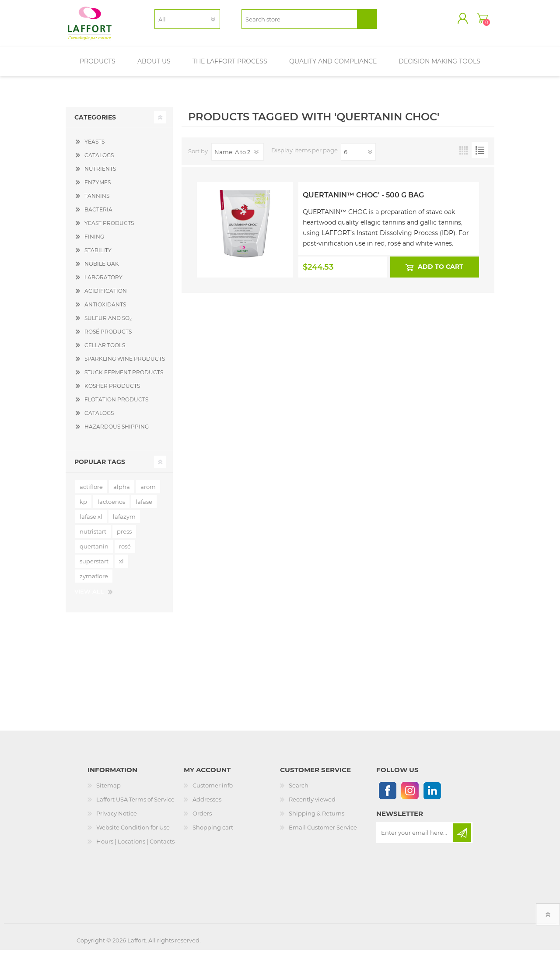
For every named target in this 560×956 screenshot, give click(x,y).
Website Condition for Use (133, 833)
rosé (125, 552)
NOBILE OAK (102, 270)
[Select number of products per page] (358, 158)
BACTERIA (98, 216)
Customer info (213, 791)
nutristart (93, 538)
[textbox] (299, 22)
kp (83, 508)
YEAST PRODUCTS (109, 229)
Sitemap (108, 791)
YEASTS (94, 148)
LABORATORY (103, 283)
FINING (94, 243)
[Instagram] (410, 796)
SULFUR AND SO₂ (108, 324)
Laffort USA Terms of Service (135, 805)
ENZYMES (98, 188)
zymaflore (94, 582)
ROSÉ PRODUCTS (108, 338)
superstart (94, 567)
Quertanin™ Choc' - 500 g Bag (363, 201)
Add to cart (441, 273)
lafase (144, 508)
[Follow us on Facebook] (387, 796)
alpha (122, 493)
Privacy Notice (117, 819)
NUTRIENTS (100, 175)
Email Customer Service (323, 833)
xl (121, 567)
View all (89, 597)
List (480, 156)
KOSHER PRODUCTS (112, 392)
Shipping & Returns (317, 819)
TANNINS (97, 202)
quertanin (94, 552)
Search (299, 791)
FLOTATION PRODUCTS (116, 406)
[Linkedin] (432, 796)
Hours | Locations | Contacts (135, 847)
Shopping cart (474, 21)
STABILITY (98, 256)
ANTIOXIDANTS (105, 311)
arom (148, 493)
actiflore (91, 493)
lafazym (124, 523)
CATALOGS (99, 161)
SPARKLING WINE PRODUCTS (125, 365)
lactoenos (111, 508)
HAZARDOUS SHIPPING (117, 433)
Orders (202, 819)
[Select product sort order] (238, 158)
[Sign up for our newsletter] (415, 839)
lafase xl (91, 523)
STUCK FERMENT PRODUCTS (124, 378)
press (124, 538)
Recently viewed (312, 805)
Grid (464, 156)
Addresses (207, 805)
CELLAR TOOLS (105, 351)
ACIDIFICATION (106, 297)
